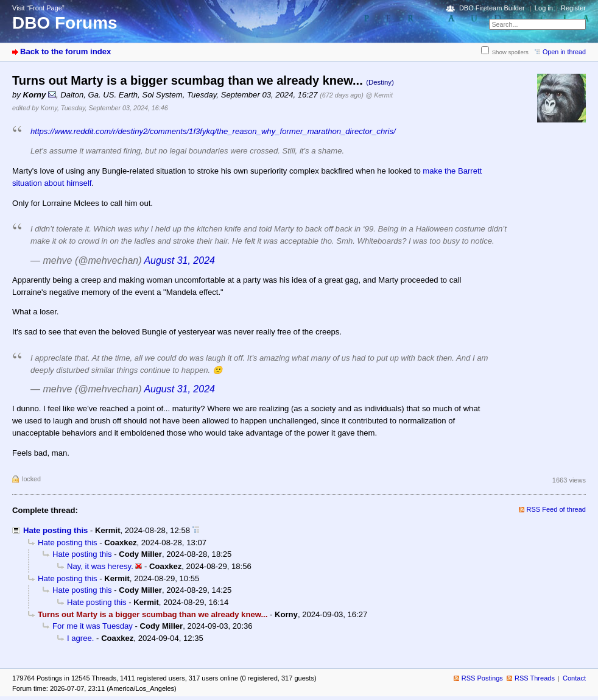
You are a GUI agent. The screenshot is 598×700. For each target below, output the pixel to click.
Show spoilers (510, 52)
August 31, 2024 (179, 260)
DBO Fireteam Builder (492, 8)
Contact (574, 678)
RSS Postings (482, 678)
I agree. (80, 638)
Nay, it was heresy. (100, 566)
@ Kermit (379, 95)
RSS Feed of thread (557, 509)
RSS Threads (535, 678)
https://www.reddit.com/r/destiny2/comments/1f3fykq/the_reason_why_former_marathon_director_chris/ (213, 131)
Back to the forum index (65, 51)
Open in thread (564, 52)
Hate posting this (55, 530)
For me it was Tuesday (93, 626)
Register (573, 8)
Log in (544, 8)
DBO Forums (65, 23)
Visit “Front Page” (38, 8)
